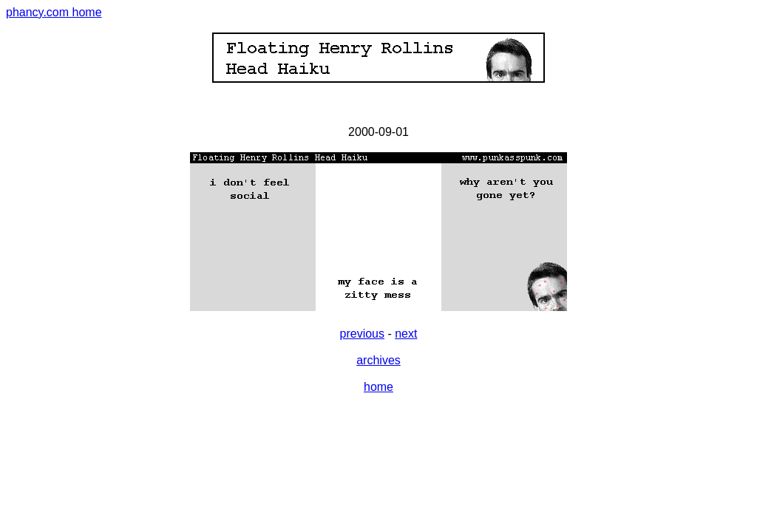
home (378, 387)
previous (362, 334)
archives (378, 360)
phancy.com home (54, 12)
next (406, 334)
